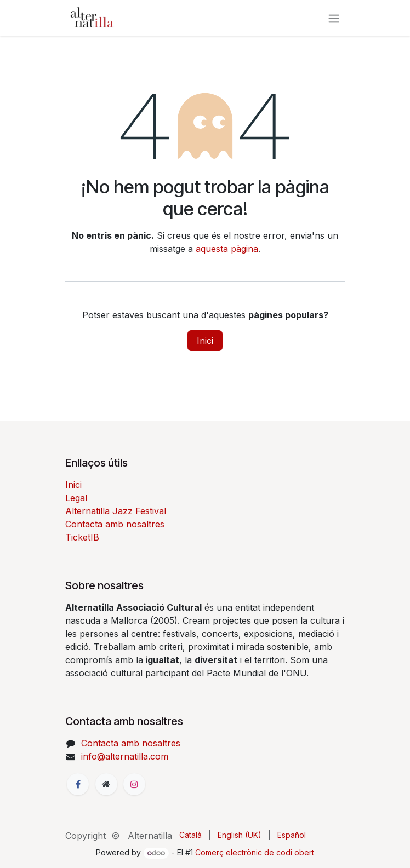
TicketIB (82, 537)
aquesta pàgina (227, 249)
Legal (76, 498)
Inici (205, 341)
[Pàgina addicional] (106, 784)
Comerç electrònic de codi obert (255, 852)
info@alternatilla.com (125, 756)
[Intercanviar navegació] (334, 18)
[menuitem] (190, 835)
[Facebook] (78, 784)
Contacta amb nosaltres (115, 524)
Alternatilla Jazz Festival (116, 511)
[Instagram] (134, 784)
